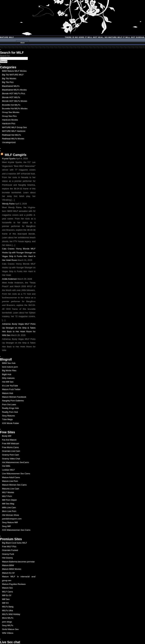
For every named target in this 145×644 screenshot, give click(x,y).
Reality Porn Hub (10, 412)
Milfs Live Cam (9, 507)
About (22, 43)
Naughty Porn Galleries (13, 401)
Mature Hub (8, 393)
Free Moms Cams (10, 447)
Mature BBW (8, 565)
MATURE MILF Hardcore (14, 131)
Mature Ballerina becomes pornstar (18, 562)
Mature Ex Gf (8, 573)
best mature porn (10, 367)
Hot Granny (7, 558)
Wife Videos (8, 633)
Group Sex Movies (11, 112)
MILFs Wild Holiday (11, 614)
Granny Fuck (8, 554)
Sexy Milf (6, 526)
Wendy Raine (8, 204)
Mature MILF (7, 37)
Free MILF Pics (9, 547)
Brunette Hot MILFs (11, 105)
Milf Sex (6, 599)
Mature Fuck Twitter (11, 389)
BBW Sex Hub (9, 363)
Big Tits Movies (9, 79)
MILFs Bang (8, 607)
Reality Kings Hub (10, 408)
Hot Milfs (6, 466)
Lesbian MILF (8, 470)
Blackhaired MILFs (11, 86)
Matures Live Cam (11, 489)
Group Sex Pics (9, 116)
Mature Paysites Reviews (14, 584)
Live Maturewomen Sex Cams (16, 474)
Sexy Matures (8, 416)
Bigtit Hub (7, 374)
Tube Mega (7, 419)
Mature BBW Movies (12, 569)
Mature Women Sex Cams (14, 485)
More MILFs (8, 618)
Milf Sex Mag (8, 504)
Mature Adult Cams (11, 477)
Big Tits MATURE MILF (13, 75)
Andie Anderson (10, 279)
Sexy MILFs (8, 625)
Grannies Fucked (10, 550)
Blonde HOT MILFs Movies (15, 101)
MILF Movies (8, 492)
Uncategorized (9, 142)
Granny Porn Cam (11, 455)
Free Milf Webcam (11, 444)
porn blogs (7, 622)
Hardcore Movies (10, 120)
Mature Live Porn (10, 481)
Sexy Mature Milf (10, 522)
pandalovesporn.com (12, 519)
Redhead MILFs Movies (13, 139)
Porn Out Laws (9, 404)
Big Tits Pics (8, 82)
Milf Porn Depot (9, 500)
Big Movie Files (9, 371)
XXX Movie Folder (11, 423)
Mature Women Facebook (14, 397)
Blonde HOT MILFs (11, 97)
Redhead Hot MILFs (11, 135)
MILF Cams (7, 592)
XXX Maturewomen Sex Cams (16, 530)
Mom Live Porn (9, 511)
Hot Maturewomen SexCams (15, 462)
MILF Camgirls (15, 155)
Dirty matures (8, 378)
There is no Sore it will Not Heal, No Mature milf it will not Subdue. (105, 37)
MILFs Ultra (7, 610)
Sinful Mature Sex (10, 629)
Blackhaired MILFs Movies (14, 90)
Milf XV (5, 603)
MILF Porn (7, 496)
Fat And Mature (9, 440)
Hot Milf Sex (8, 382)
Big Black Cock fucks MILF (15, 543)
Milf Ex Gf (7, 595)
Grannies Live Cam (11, 451)
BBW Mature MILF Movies (14, 71)
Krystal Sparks (9, 159)
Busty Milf (7, 436)
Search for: (5, 56)
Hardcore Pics (9, 124)
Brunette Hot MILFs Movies (15, 109)
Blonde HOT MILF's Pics (14, 93)
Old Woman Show (11, 515)
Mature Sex (7, 588)
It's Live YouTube (10, 386)
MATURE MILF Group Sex (14, 127)
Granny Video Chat (11, 459)
